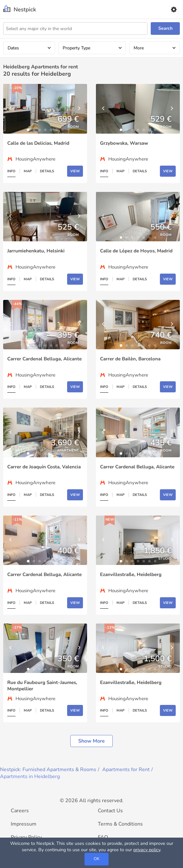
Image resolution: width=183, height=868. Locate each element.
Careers (20, 811)
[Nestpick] (20, 9)
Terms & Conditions (120, 824)
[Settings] (174, 10)
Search (165, 28)
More (139, 48)
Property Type (76, 48)
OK (97, 859)
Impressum (24, 824)
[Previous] (11, 109)
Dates (13, 48)
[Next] (79, 109)
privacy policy (147, 850)
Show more (91, 741)
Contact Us (110, 811)
